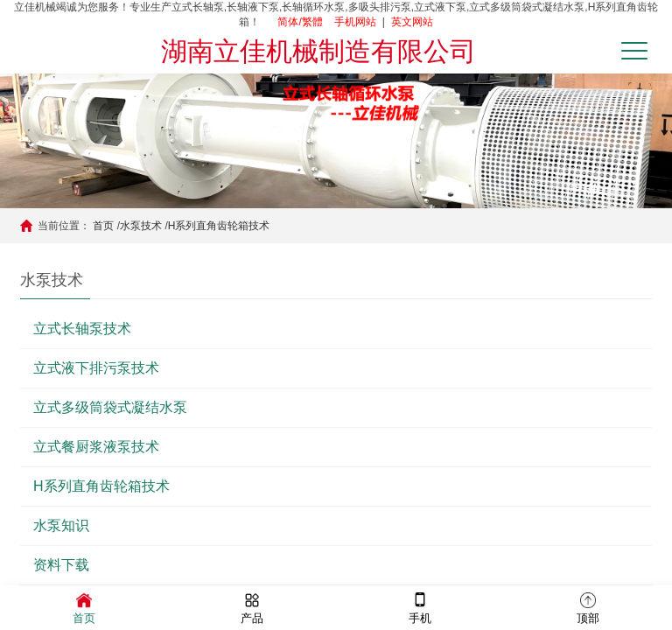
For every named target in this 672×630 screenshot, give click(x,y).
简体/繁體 (300, 22)
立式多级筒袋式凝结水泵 (110, 407)
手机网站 (355, 22)
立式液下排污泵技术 (96, 368)
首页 (103, 226)
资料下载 (61, 565)
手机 (420, 607)
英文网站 (412, 22)
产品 (252, 607)
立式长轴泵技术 (82, 329)
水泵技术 (141, 226)
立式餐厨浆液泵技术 (96, 447)
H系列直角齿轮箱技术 (219, 226)
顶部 (588, 607)
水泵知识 (61, 525)
